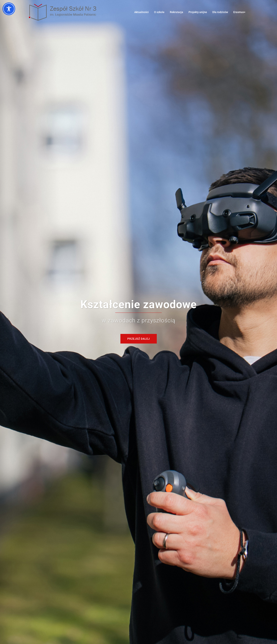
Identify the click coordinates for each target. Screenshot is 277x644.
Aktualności (141, 12)
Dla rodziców (220, 12)
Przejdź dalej (139, 339)
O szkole (159, 12)
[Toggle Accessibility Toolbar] (9, 9)
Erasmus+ (239, 12)
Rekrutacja (176, 12)
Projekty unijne (198, 12)
